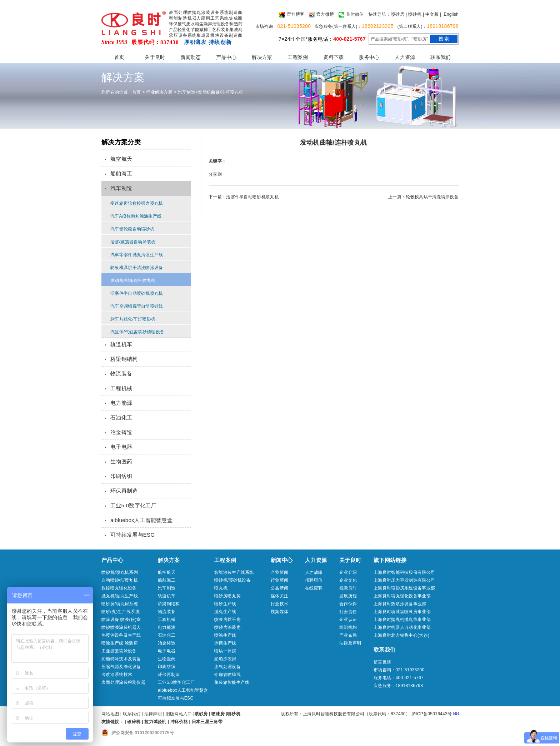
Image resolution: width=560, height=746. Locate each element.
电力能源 (121, 403)
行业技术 (279, 604)
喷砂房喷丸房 (227, 596)
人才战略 (314, 572)
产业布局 (348, 635)
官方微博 (321, 15)
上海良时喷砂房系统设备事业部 (404, 588)
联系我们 (441, 57)
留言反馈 (382, 662)
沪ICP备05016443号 (432, 714)
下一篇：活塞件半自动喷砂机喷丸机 (244, 197)
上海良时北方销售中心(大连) (401, 635)
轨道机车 (121, 344)
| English (449, 14)
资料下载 (333, 57)
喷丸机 (221, 588)
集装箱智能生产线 (232, 682)
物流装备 (121, 374)
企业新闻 (279, 572)
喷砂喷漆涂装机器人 (121, 627)
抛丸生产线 (225, 612)
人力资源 (405, 57)
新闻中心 (282, 560)
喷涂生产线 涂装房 (120, 643)
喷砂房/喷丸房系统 (120, 604)
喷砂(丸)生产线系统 (121, 612)
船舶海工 (121, 173)
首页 (119, 57)
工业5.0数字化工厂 (133, 505)
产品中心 (226, 57)
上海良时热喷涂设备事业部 (400, 604)
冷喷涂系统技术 (117, 675)
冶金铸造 (121, 432)
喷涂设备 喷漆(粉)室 (121, 620)
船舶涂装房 (225, 659)
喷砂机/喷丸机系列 (120, 572)
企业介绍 (348, 572)
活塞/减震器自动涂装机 (133, 242)
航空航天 (121, 159)
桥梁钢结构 (124, 359)
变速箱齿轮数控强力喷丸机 (137, 203)
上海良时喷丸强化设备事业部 (402, 596)
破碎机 (134, 722)
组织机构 (348, 627)
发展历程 (348, 596)
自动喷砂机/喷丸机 (120, 580)
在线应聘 (314, 588)
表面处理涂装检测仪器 (123, 682)
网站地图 (110, 714)
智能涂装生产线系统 (234, 572)
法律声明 (153, 714)
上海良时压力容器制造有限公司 (404, 580)
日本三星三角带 (207, 722)
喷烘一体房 (225, 651)
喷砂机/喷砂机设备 (232, 580)
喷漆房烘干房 (227, 620)
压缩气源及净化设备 (121, 667)
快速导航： (380, 14)
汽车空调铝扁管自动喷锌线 (137, 306)
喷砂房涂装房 (227, 627)
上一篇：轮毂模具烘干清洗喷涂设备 (423, 197)
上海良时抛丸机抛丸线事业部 (402, 620)
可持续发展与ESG (132, 535)
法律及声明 (350, 643)
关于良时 (155, 57)
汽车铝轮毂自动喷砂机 (132, 229)
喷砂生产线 (225, 604)
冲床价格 (179, 722)
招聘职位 (314, 580)
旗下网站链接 (390, 560)
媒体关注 (279, 596)
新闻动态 (191, 57)
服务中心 (369, 57)
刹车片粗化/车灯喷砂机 (133, 319)
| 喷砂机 (414, 14)
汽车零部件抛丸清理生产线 (137, 255)
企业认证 (348, 620)
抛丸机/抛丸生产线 (120, 596)
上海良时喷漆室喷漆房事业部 (402, 612)
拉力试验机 (155, 722)
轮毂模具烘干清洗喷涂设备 (137, 268)
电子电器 (121, 447)
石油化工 (121, 417)
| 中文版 (431, 14)
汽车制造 (187, 92)
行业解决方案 (159, 92)
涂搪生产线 (225, 643)
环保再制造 (124, 491)
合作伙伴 (348, 604)
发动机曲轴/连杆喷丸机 (221, 92)
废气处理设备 (227, 667)
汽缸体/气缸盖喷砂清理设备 (137, 332)
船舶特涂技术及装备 (121, 659)
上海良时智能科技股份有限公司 (404, 572)
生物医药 (121, 461)
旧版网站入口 (179, 714)
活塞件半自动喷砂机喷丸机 (137, 293)
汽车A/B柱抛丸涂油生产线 (136, 216)
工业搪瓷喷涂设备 (119, 651)
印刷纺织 (121, 476)
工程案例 (298, 57)
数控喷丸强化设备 (119, 588)
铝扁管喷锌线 (227, 675)
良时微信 (351, 15)
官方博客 (292, 15)
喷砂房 (398, 14)
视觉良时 (348, 588)
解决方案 (262, 57)
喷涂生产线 (225, 635)
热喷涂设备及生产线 (121, 635)
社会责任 (348, 612)
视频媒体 (279, 612)
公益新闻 (279, 588)
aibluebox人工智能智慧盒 (141, 520)
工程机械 (121, 388)
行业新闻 (279, 580)
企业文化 (348, 580)
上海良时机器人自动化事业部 (402, 627)
